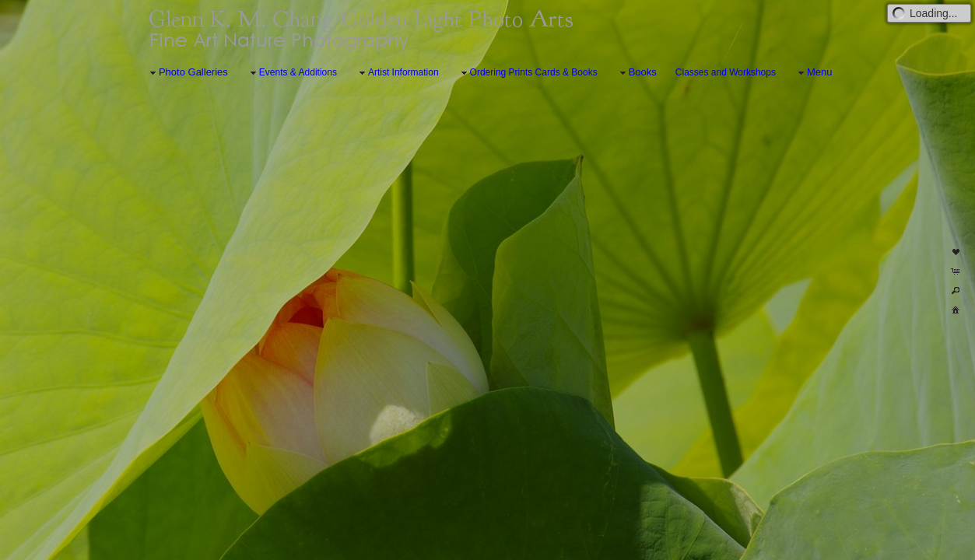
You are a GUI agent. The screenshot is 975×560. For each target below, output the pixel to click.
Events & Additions (292, 73)
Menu (814, 73)
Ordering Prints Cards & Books (528, 73)
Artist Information (397, 73)
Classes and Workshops (726, 72)
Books (637, 73)
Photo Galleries (187, 73)
